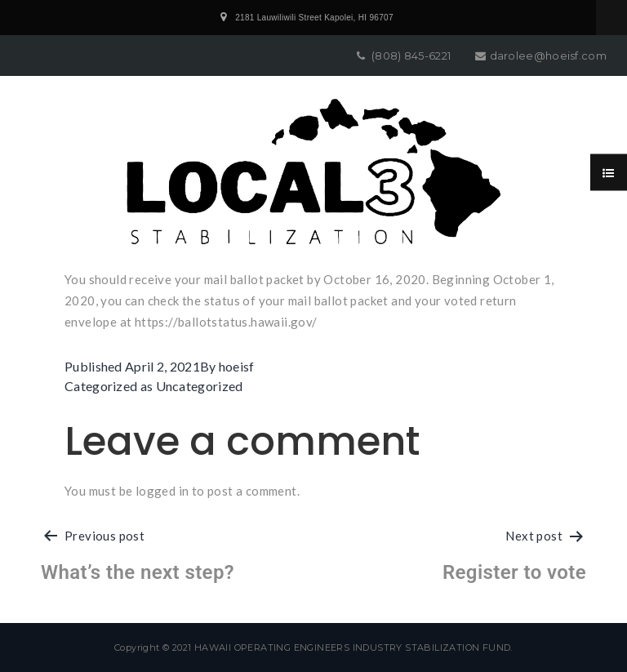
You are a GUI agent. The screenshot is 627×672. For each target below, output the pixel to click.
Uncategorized (200, 386)
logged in (162, 491)
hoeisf (237, 366)
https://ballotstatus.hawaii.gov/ (226, 322)
